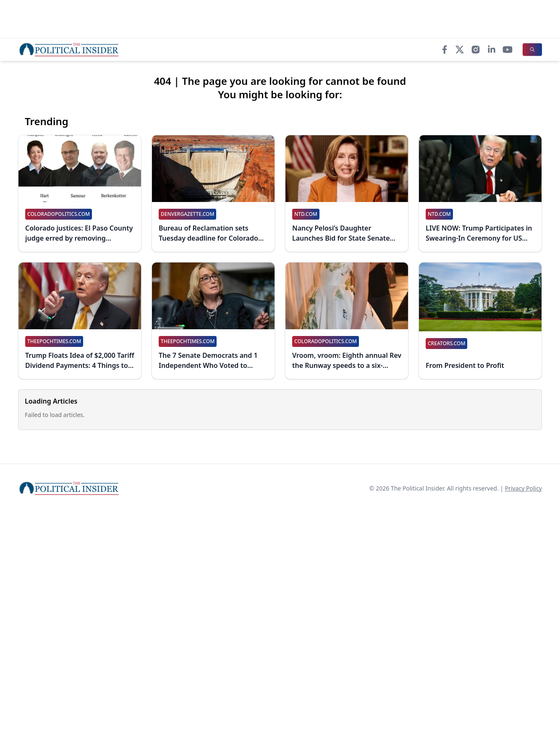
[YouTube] (508, 50)
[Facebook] (445, 50)
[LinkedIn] (492, 50)
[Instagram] (476, 50)
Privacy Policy (523, 488)
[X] (460, 50)
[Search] (532, 50)
